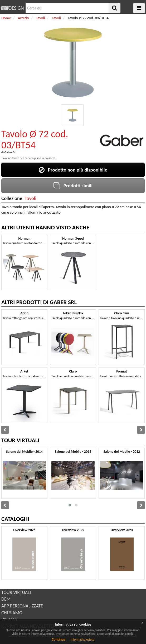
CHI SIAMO (12, 613)
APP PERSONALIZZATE (22, 606)
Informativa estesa (82, 640)
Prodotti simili (73, 186)
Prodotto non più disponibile (73, 170)
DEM (6, 599)
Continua (59, 639)
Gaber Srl (10, 152)
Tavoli (31, 198)
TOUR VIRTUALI (16, 592)
